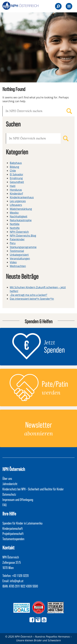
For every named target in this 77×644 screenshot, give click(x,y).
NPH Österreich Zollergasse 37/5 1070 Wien (12, 562)
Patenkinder (17, 239)
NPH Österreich (19, 232)
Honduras (16, 190)
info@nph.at (17, 581)
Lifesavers (16, 205)
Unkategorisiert (19, 255)
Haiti (13, 186)
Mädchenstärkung (21, 209)
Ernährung (16, 178)
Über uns (7, 478)
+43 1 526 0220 (20, 575)
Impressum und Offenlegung (18, 499)
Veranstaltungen (20, 258)
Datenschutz (9, 494)
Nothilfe (15, 228)
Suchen (69, 111)
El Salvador (17, 174)
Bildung (14, 167)
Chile (13, 171)
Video (13, 262)
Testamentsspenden (13, 539)
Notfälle (15, 224)
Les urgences (18, 201)
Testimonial (17, 251)
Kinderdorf (16, 194)
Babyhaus (16, 163)
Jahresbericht (10, 484)
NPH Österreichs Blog (23, 236)
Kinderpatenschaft (13, 528)
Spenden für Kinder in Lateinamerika (22, 523)
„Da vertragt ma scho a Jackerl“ (29, 295)
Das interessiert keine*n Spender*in (32, 299)
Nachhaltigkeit (19, 216)
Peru (13, 243)
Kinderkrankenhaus (22, 197)
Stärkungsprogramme (23, 247)
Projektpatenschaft (13, 533)
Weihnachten (18, 266)
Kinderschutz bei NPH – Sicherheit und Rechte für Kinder (33, 489)
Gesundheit (17, 182)
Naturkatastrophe (21, 220)
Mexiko (14, 213)
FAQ (5, 505)
